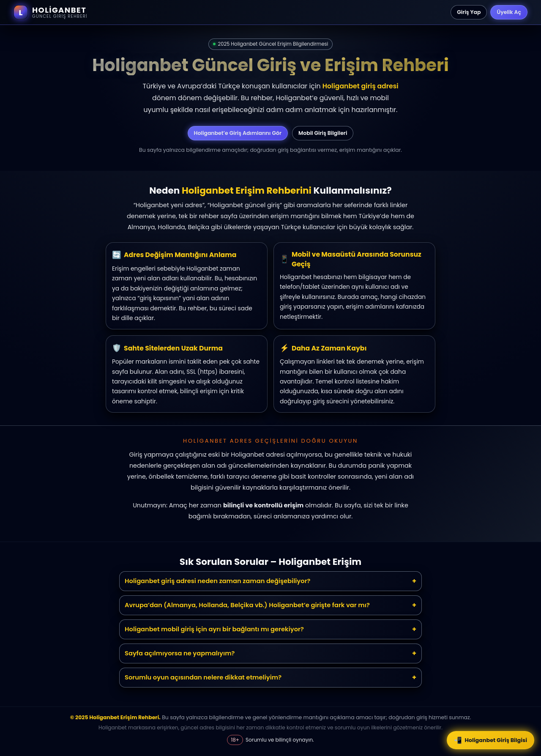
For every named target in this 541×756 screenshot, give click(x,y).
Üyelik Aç (509, 12)
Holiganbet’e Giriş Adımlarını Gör (238, 133)
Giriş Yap (469, 12)
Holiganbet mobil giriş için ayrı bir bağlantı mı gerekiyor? (214, 629)
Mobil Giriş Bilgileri (323, 133)
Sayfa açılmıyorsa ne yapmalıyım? (180, 653)
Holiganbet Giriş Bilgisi (490, 740)
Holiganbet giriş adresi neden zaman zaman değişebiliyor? (218, 581)
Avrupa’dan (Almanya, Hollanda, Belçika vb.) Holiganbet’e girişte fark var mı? (247, 605)
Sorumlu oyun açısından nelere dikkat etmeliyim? (203, 677)
